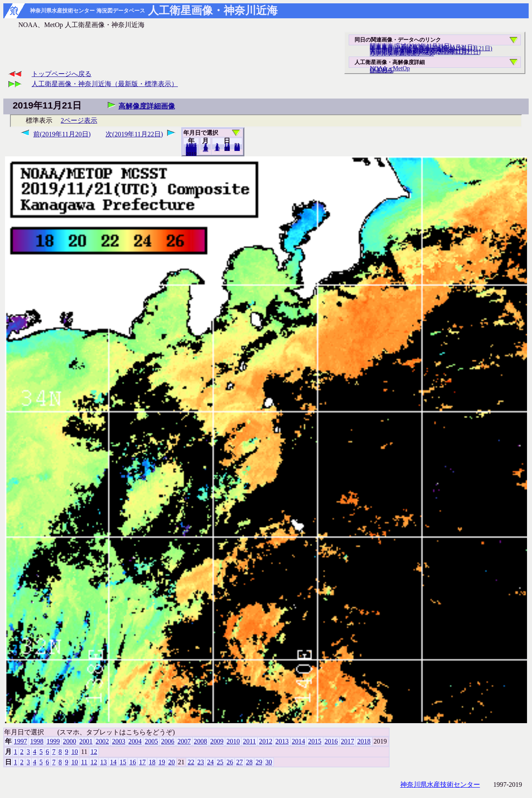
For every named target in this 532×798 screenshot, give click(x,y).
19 (162, 762)
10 (217, 148)
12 (206, 149)
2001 (86, 741)
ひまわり (382, 70)
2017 (347, 741)
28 (249, 762)
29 (259, 762)
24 (210, 762)
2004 (135, 741)
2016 (331, 741)
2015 (315, 741)
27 (239, 762)
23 (201, 762)
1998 (37, 741)
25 (220, 762)
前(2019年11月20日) (62, 134)
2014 (298, 741)
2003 (118, 741)
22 (191, 762)
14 (113, 762)
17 (143, 762)
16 (133, 762)
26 (230, 762)
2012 (266, 741)
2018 (191, 153)
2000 (69, 741)
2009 (217, 741)
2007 (184, 741)
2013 (282, 741)
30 (237, 148)
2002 (102, 741)
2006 (168, 741)
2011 (249, 741)
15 (123, 762)
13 (103, 762)
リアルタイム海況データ (402, 53)
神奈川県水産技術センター (440, 784)
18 (152, 762)
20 (227, 148)
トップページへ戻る (62, 74)
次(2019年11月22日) (134, 134)
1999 (53, 741)
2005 (151, 741)
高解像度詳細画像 (147, 106)
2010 (233, 741)
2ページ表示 (79, 120)
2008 (200, 741)
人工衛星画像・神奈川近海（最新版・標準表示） (105, 84)
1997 (20, 741)
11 (84, 762)
